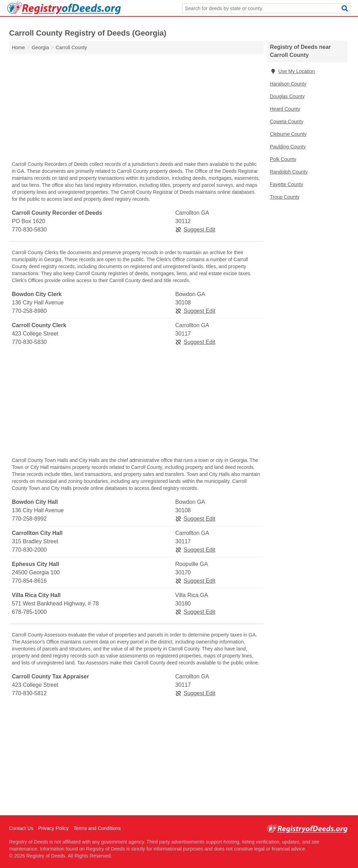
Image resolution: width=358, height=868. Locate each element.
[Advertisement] (136, 109)
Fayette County (287, 184)
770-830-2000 (29, 550)
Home (18, 47)
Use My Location (292, 71)
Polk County (283, 159)
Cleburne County (288, 134)
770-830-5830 (29, 230)
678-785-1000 (29, 612)
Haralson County (288, 84)
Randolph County (289, 172)
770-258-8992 (29, 519)
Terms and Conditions (97, 828)
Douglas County (287, 96)
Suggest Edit (195, 230)
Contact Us (21, 828)
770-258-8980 (29, 311)
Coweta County (287, 122)
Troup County (285, 197)
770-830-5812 (29, 693)
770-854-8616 (29, 581)
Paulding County (288, 147)
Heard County (285, 109)
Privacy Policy (53, 828)
